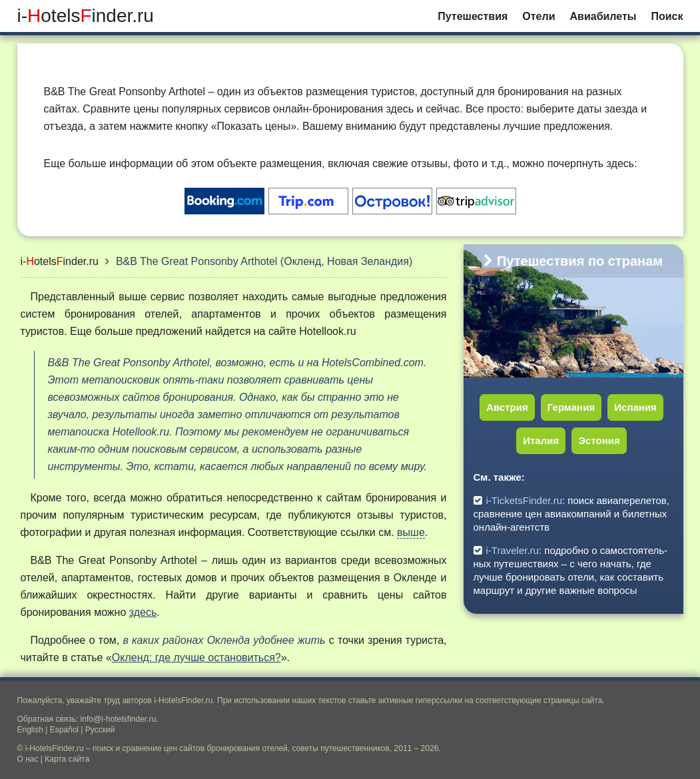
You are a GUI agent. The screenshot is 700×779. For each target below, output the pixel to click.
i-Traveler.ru (513, 550)
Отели (538, 16)
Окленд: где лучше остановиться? (196, 657)
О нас (28, 759)
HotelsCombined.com (373, 363)
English (30, 730)
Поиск (667, 16)
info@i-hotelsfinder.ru (119, 719)
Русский (100, 730)
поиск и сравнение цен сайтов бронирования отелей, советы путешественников (241, 748)
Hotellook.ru (327, 331)
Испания (635, 407)
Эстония (599, 440)
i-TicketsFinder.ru (524, 500)
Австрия (507, 407)
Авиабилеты (603, 16)
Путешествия (473, 16)
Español (64, 730)
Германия (571, 407)
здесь (143, 612)
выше (411, 532)
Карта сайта (67, 759)
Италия (541, 440)
